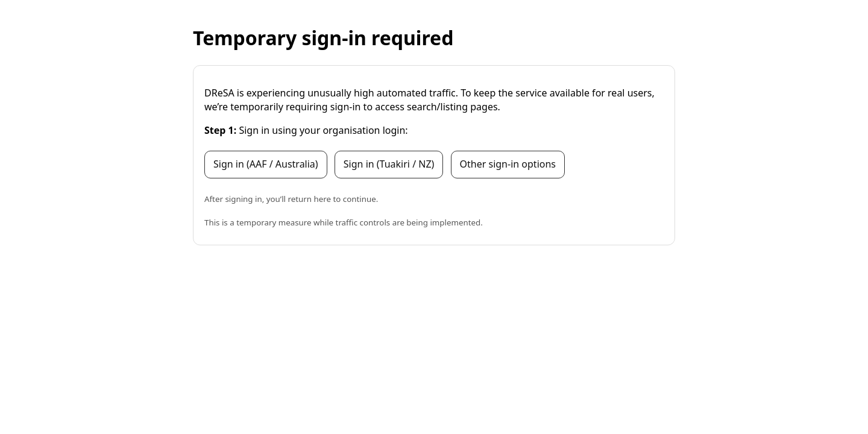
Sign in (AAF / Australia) (266, 164)
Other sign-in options (508, 164)
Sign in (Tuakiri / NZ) (389, 164)
